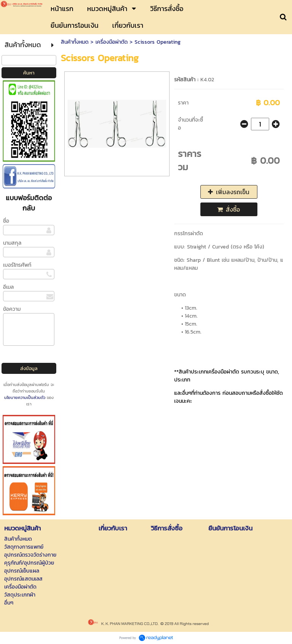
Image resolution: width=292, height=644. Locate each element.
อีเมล (8, 287)
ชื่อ (6, 221)
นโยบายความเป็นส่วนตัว (25, 397)
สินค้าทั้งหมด (75, 42)
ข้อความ (12, 309)
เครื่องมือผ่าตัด (112, 42)
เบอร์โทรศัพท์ (17, 265)
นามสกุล (12, 243)
